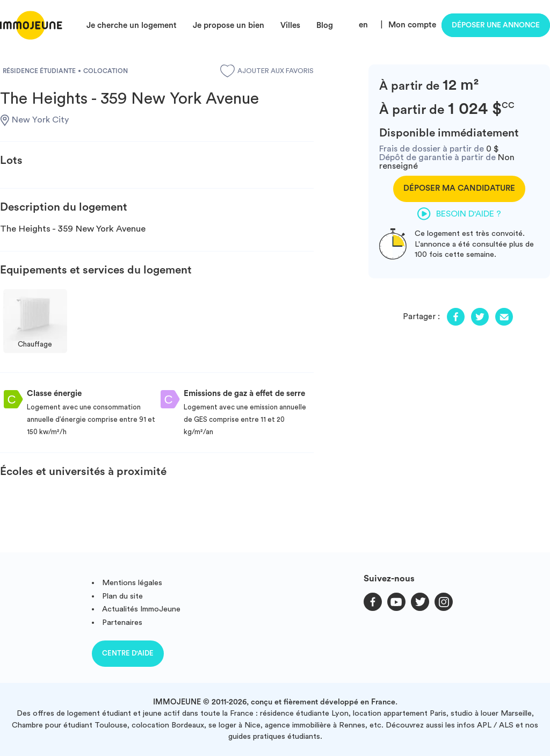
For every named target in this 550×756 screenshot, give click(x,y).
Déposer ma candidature (459, 188)
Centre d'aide (128, 653)
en (363, 25)
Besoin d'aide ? (459, 214)
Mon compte (412, 25)
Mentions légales (132, 583)
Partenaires (122, 622)
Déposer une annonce (496, 25)
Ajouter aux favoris (267, 71)
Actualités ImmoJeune (141, 609)
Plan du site (122, 596)
